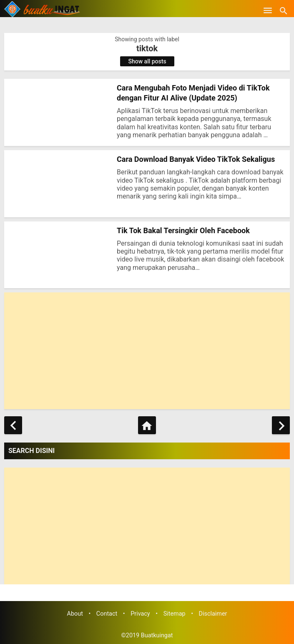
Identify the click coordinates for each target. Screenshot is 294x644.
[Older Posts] (281, 425)
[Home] (147, 425)
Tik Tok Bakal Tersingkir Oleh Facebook (183, 230)
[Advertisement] (147, 351)
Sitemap (175, 614)
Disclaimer (213, 614)
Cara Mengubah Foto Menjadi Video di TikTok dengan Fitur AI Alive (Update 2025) (193, 93)
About (75, 614)
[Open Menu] (268, 10)
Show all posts (147, 61)
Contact (107, 614)
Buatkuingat (157, 635)
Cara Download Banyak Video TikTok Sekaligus (196, 159)
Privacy (140, 614)
